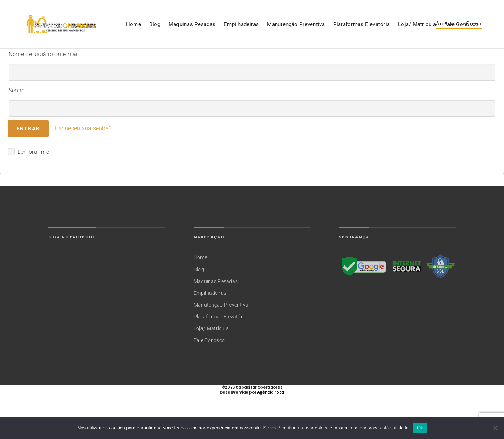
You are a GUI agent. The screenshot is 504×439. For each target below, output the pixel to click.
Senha (17, 134)
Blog (43, 59)
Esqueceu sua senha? (83, 172)
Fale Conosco (350, 59)
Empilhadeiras (130, 59)
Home (22, 59)
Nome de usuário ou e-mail (44, 98)
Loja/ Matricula (305, 59)
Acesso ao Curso (459, 36)
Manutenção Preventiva (184, 59)
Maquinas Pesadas (80, 59)
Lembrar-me (28, 196)
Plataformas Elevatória (250, 59)
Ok (420, 428)
